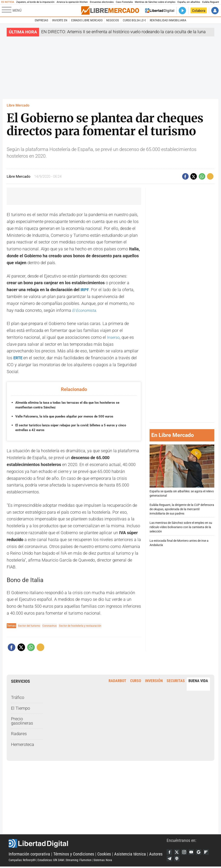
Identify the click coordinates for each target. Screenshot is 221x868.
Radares (19, 734)
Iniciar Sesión (215, 11)
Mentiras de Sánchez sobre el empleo (155, 2)
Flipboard (170, 860)
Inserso (114, 337)
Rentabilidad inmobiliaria (168, 20)
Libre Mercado (18, 105)
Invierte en (60, 20)
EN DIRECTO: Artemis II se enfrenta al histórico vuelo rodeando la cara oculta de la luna (123, 32)
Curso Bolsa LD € (134, 20)
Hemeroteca (23, 745)
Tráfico (18, 698)
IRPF (85, 290)
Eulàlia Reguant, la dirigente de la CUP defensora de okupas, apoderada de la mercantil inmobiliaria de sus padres (182, 509)
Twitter (178, 852)
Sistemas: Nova (103, 861)
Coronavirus (52, 626)
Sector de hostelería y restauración (86, 626)
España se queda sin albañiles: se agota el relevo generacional (182, 471)
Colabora (199, 11)
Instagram (186, 852)
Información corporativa (29, 855)
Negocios (113, 20)
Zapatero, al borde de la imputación (35, 2)
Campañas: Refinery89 (22, 861)
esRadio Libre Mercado (87, 20)
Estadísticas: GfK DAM (51, 861)
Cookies (104, 855)
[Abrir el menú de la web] (41, 11)
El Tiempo (21, 708)
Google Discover (202, 852)
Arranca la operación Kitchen (72, 2)
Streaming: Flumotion (79, 861)
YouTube (194, 852)
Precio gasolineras (22, 721)
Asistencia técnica (130, 855)
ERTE (19, 358)
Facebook (170, 852)
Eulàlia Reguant (211, 2)
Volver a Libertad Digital (160, 11)
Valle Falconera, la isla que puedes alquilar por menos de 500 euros (68, 416)
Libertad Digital (88, 844)
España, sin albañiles (189, 2)
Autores (156, 855)
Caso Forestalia (124, 2)
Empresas (41, 20)
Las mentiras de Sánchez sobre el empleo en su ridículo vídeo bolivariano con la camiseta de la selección (181, 527)
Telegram (178, 860)
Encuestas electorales (102, 2)
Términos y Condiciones (74, 855)
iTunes (186, 860)
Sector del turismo (30, 626)
